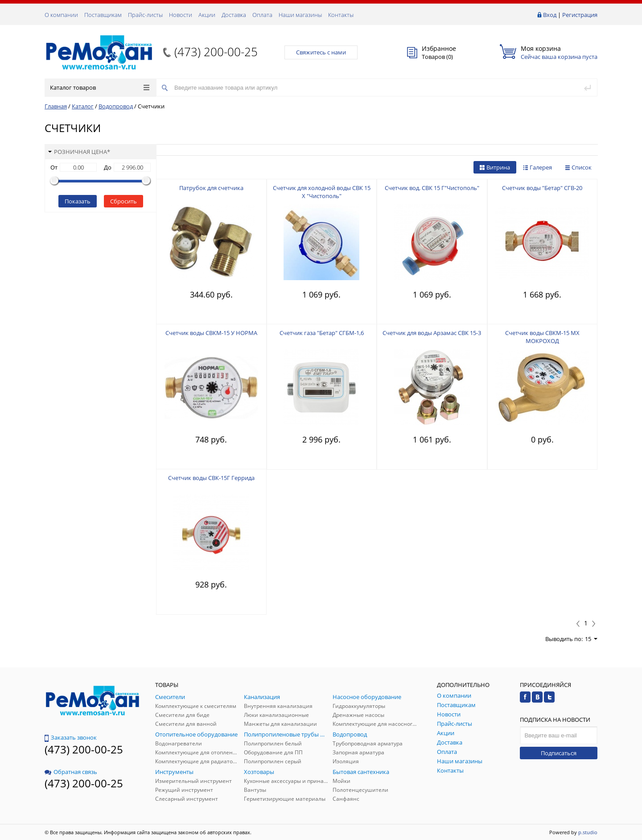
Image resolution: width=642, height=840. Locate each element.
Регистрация (580, 15)
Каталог (83, 106)
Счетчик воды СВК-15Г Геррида (211, 478)
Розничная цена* (79, 152)
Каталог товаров (100, 87)
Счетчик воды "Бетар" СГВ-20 (542, 188)
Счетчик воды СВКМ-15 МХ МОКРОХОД (542, 337)
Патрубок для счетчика (211, 188)
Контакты (341, 15)
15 (591, 639)
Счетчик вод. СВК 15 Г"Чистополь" (432, 188)
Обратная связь (71, 772)
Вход (550, 15)
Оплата (262, 15)
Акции (207, 15)
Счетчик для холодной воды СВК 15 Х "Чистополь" (322, 192)
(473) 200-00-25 (216, 52)
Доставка (234, 15)
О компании (61, 15)
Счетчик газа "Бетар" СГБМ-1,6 (322, 333)
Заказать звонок (71, 737)
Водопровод (116, 106)
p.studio (588, 832)
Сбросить (123, 201)
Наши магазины (300, 15)
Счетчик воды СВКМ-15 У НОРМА (211, 333)
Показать (78, 201)
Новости (181, 15)
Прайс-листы (145, 15)
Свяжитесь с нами (321, 52)
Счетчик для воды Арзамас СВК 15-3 (432, 333)
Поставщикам (103, 15)
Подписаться (559, 753)
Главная (56, 106)
